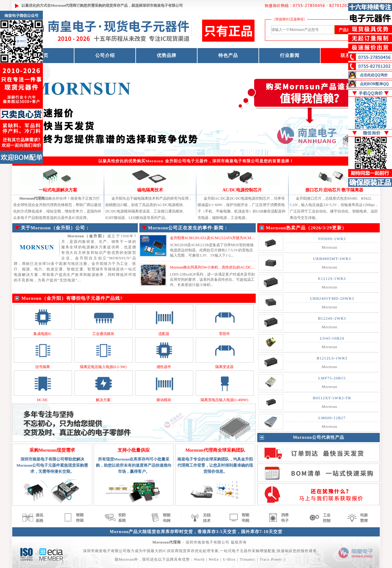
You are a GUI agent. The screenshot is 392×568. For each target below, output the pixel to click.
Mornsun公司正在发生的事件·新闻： (188, 228)
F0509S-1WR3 (332, 239)
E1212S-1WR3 (332, 278)
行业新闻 (290, 55)
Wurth (199, 559)
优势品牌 (167, 55)
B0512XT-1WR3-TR (332, 398)
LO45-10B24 (332, 338)
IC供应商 (171, 551)
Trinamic (248, 559)
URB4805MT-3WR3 (332, 259)
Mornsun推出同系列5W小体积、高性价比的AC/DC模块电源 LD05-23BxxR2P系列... (236, 267)
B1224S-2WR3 (332, 318)
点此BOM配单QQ (374, 84)
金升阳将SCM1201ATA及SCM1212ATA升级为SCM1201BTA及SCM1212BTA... (232, 238)
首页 (43, 55)
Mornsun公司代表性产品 (318, 437)
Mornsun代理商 (64, 6)
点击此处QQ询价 (374, 75)
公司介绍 (105, 55)
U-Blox (229, 559)
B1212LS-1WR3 (332, 358)
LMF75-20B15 (332, 378)
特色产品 (228, 55)
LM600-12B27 (332, 418)
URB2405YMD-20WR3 (332, 298)
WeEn (214, 559)
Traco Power (271, 559)
